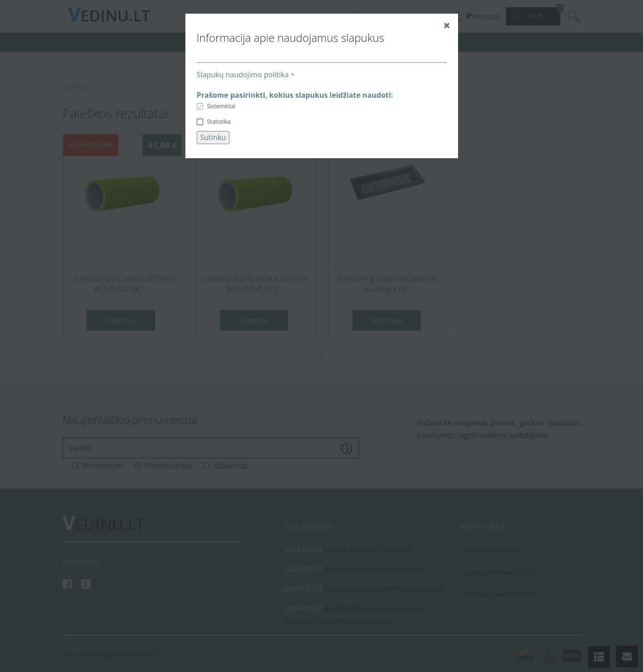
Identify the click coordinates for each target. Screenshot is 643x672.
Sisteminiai (221, 106)
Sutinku (213, 137)
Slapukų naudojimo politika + (246, 75)
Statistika (219, 121)
